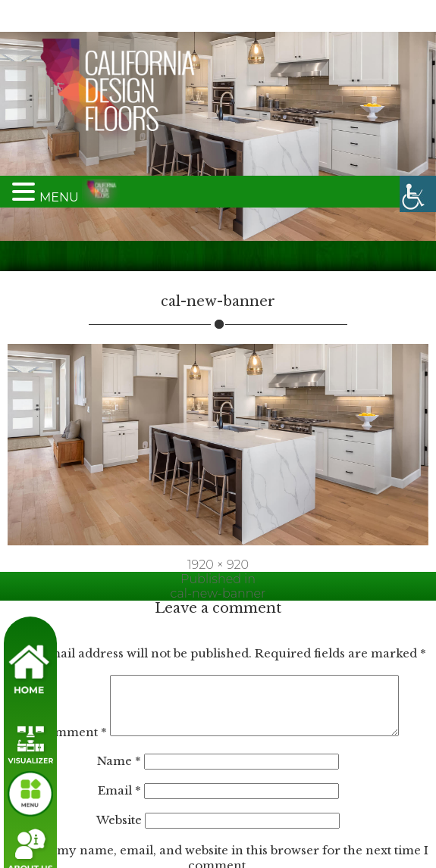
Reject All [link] (168, 835)
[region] (167, 787)
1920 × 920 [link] (218, 378)
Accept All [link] (266, 835)
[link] (418, 18)
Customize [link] (69, 835)
